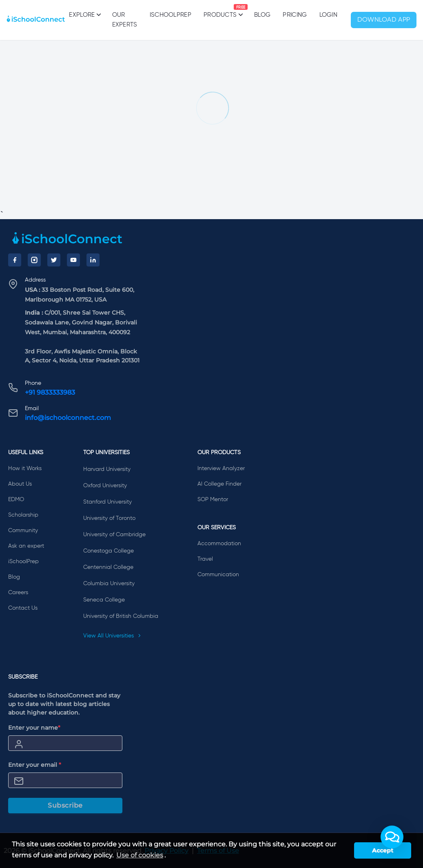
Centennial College (108, 567)
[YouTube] (73, 260)
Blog (262, 15)
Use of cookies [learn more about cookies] (140, 855)
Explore (84, 15)
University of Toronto (109, 518)
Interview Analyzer (221, 468)
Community (23, 531)
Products (220, 11)
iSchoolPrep (171, 15)
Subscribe (65, 805)
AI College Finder (219, 484)
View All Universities (112, 636)
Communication (218, 575)
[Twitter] (54, 260)
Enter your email (35, 765)
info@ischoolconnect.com (68, 418)
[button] (392, 837)
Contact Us (23, 608)
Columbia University (109, 584)
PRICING (295, 15)
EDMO (16, 499)
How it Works (25, 468)
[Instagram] (34, 260)
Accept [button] (383, 850)
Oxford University (105, 486)
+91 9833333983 (50, 392)
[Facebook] (15, 260)
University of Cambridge (114, 535)
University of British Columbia (121, 616)
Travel (205, 559)
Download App (384, 20)
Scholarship (23, 515)
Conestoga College (109, 551)
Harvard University (107, 469)
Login (329, 15)
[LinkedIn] (93, 260)
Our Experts (125, 20)
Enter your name (34, 728)
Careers (18, 593)
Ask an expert (26, 546)
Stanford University (107, 502)
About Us (20, 484)
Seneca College (104, 600)
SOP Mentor (213, 499)
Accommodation (219, 544)
